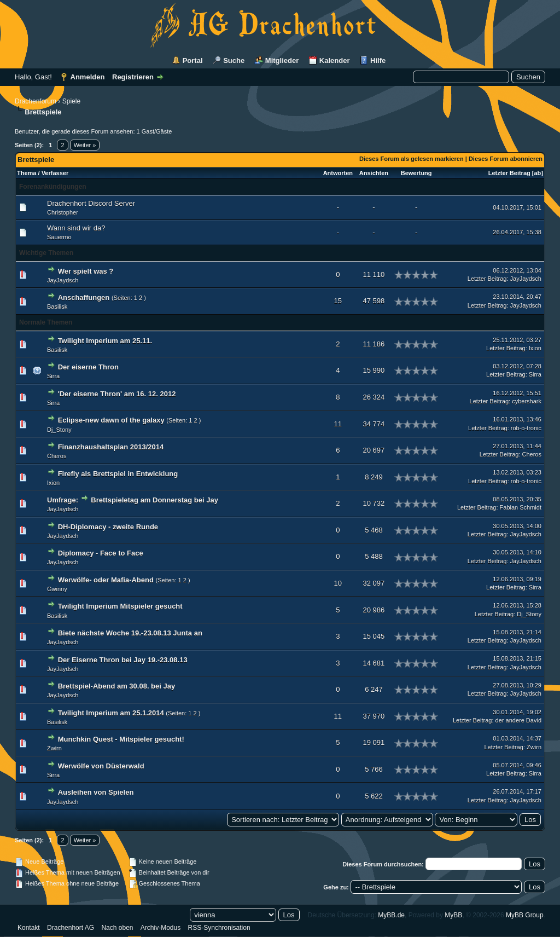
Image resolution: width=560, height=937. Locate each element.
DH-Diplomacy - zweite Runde (108, 527)
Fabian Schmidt (521, 507)
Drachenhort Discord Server (91, 203)
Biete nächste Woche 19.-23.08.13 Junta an (130, 633)
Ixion (535, 348)
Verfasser (55, 173)
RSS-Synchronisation (219, 928)
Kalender (335, 60)
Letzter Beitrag (509, 173)
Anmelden (88, 77)
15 (338, 301)
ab (537, 173)
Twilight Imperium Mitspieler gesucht (120, 606)
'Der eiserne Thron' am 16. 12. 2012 (117, 394)
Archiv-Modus (161, 928)
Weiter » (85, 145)
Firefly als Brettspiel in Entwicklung (118, 474)
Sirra (53, 376)
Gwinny (57, 589)
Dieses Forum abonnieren (506, 159)
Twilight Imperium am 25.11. (105, 341)
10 (338, 583)
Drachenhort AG (71, 928)
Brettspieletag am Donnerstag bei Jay (154, 500)
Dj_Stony (59, 430)
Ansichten (374, 173)
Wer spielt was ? (86, 271)
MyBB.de (391, 915)
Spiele (71, 101)
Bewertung (416, 173)
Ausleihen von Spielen (96, 792)
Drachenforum (36, 101)
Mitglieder (282, 60)
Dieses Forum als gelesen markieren (412, 159)
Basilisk (57, 306)
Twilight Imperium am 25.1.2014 (111, 713)
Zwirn (54, 748)
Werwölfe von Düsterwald (101, 766)
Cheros (57, 456)
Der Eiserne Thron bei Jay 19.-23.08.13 (123, 660)
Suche (234, 60)
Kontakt (29, 928)
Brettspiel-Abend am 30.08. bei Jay (117, 686)
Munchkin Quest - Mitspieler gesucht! (121, 739)
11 (338, 424)
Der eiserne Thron (88, 367)
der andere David (518, 720)
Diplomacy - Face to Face (101, 553)
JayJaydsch (63, 280)
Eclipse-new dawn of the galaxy (111, 420)
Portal (193, 60)
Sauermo (59, 237)
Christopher (63, 212)
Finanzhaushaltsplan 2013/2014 (111, 447)
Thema (27, 173)
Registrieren (133, 77)
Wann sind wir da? (76, 228)
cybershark (527, 401)
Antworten (338, 173)
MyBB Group (525, 915)
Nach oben (117, 928)
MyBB (453, 915)
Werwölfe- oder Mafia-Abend (106, 580)
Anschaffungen (84, 297)
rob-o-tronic (526, 428)
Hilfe (378, 60)
